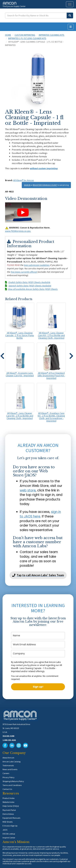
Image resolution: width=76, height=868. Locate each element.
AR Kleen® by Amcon (23, 180)
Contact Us (7, 789)
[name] (38, 636)
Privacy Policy (9, 777)
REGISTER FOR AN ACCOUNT (45, 185)
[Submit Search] (70, 15)
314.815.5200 (8, 736)
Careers (6, 773)
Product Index (9, 798)
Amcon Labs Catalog (11, 762)
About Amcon (8, 758)
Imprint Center (9, 838)
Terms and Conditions (12, 785)
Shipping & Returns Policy (13, 781)
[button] (71, 354)
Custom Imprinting (25, 35)
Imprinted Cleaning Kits (52, 35)
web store (28, 490)
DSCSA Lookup (9, 834)
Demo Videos (8, 814)
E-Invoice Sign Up (10, 826)
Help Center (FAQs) (11, 806)
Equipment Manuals (11, 818)
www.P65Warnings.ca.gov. (18, 231)
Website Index (8, 802)
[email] (38, 645)
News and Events (10, 769)
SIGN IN (27, 185)
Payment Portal (9, 810)
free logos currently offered (24, 272)
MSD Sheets (8, 822)
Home (8, 35)
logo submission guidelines (37, 265)
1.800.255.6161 (9, 740)
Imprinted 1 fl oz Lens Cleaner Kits (27, 38)
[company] (38, 654)
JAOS (5, 830)
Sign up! (38, 687)
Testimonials (8, 765)
